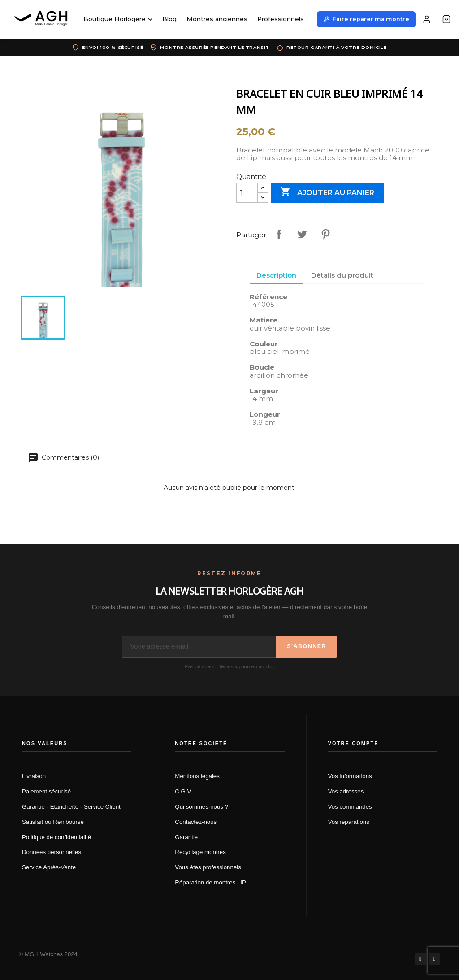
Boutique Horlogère (118, 19)
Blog (169, 19)
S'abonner (307, 646)
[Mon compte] (427, 19)
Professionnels (281, 19)
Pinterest (325, 234)
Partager (279, 234)
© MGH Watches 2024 (48, 954)
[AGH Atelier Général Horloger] (42, 19)
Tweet (302, 234)
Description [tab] (276, 275)
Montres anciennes (217, 19)
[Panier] (446, 19)
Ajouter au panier (327, 192)
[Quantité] (247, 193)
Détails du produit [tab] (342, 275)
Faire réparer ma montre (366, 19)
